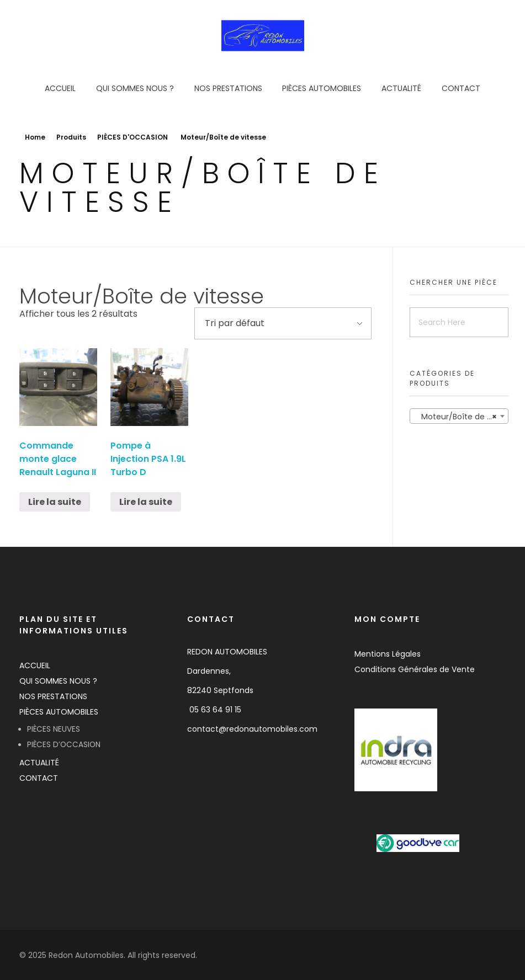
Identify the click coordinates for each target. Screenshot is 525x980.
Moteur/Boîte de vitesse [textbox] (461, 417)
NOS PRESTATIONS (53, 696)
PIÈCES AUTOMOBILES (59, 712)
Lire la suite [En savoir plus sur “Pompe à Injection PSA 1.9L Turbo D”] (146, 502)
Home (35, 137)
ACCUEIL (35, 665)
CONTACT (39, 778)
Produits (71, 137)
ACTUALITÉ (39, 763)
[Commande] (283, 323)
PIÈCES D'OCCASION (132, 137)
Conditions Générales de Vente (415, 669)
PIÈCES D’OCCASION (64, 745)
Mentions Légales (388, 654)
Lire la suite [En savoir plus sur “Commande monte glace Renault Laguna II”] (55, 502)
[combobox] (459, 416)
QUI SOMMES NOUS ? (58, 681)
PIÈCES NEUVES (54, 729)
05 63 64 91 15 (215, 710)
